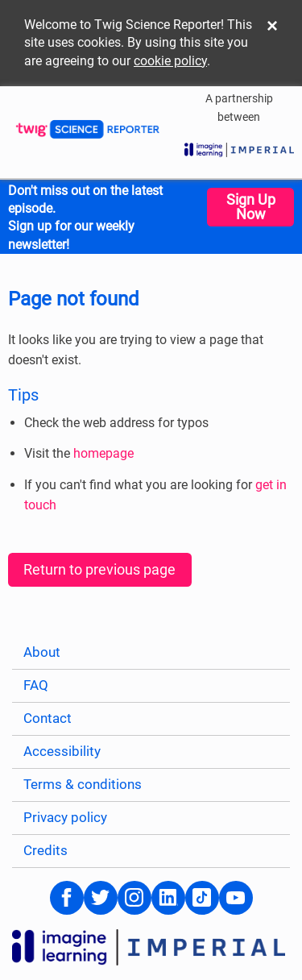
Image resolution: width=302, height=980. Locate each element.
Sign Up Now (251, 207)
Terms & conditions (83, 785)
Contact (48, 718)
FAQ (36, 685)
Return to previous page (99, 569)
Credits (46, 851)
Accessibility (62, 752)
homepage (103, 453)
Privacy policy (65, 818)
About (42, 652)
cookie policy (170, 61)
